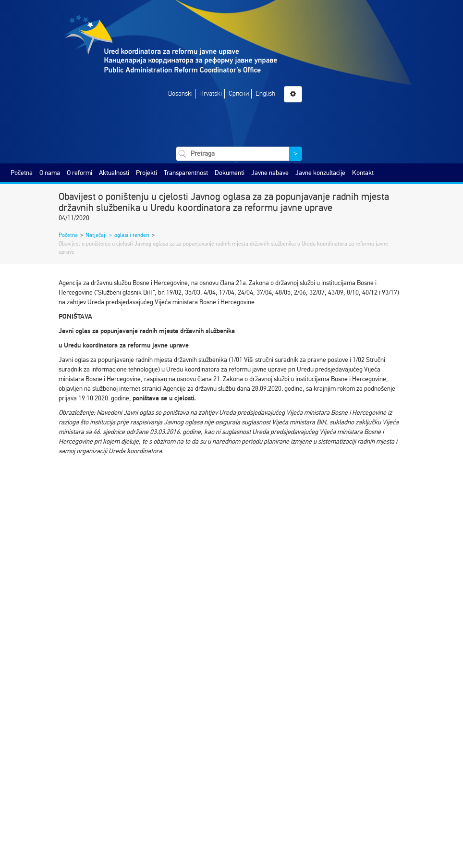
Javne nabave (270, 173)
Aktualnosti (114, 173)
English (265, 93)
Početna (22, 173)
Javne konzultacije (320, 173)
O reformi (79, 173)
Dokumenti (230, 173)
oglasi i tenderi (132, 235)
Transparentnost (186, 173)
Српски (239, 93)
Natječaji (96, 235)
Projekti (146, 173)
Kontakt (363, 173)
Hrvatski (211, 93)
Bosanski (180, 93)
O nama (50, 173)
